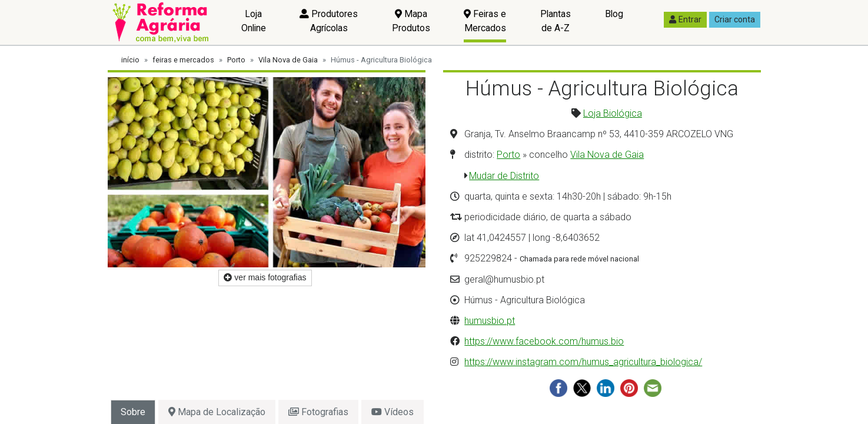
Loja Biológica (613, 113)
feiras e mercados (183, 60)
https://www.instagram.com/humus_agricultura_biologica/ (583, 362)
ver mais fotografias (265, 277)
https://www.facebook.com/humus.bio (544, 341)
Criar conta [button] (735, 19)
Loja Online (254, 21)
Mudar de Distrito (504, 176)
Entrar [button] (685, 19)
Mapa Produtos (411, 21)
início (130, 60)
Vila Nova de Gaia (288, 60)
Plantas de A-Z (556, 21)
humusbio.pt (490, 321)
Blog (614, 14)
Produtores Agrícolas (329, 21)
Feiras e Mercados (485, 21)
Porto (236, 60)
